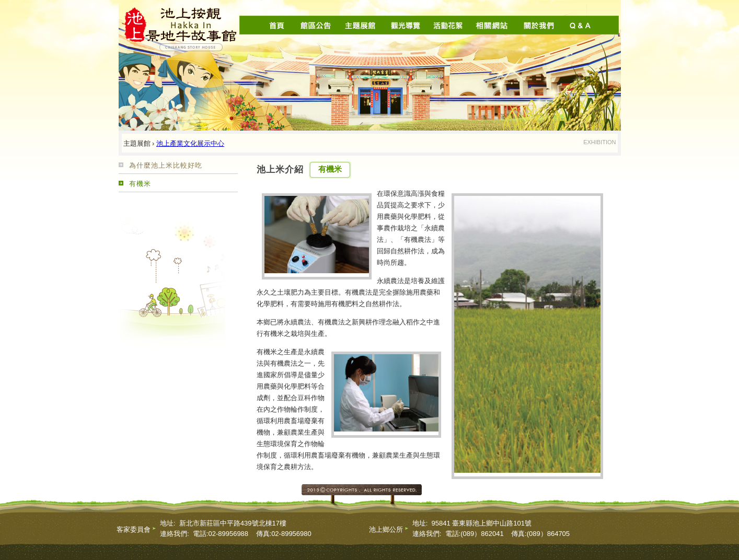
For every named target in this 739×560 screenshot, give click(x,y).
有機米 (140, 184)
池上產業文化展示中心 (190, 143)
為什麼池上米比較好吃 (166, 165)
